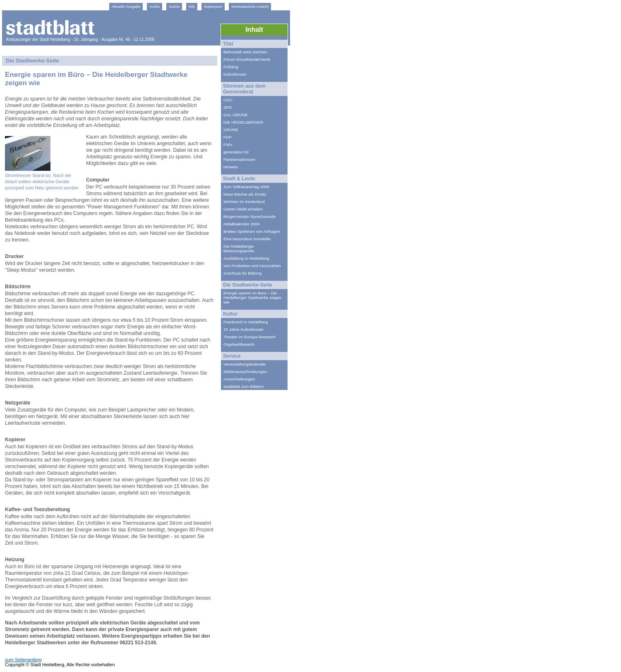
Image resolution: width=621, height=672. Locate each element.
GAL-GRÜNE (236, 115)
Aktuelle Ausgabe (126, 7)
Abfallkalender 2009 (241, 224)
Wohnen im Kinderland (244, 202)
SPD (228, 107)
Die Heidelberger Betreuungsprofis (239, 249)
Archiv (155, 7)
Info (192, 7)
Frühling (231, 67)
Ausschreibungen (239, 379)
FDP (228, 137)
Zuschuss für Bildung (242, 273)
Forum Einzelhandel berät (247, 59)
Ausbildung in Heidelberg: (247, 258)
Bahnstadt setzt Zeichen (245, 52)
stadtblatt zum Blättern (244, 386)
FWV (228, 145)
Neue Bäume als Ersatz (245, 194)
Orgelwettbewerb (239, 344)
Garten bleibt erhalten (243, 209)
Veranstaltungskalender (245, 364)
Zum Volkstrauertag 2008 (246, 187)
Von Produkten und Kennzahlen (252, 266)
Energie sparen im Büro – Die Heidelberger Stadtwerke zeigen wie (253, 298)
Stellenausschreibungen (245, 372)
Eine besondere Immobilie (247, 239)
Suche (174, 7)
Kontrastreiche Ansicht (250, 7)
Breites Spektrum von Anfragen (252, 231)
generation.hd (236, 152)
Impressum (213, 7)
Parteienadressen (239, 159)
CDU (228, 100)
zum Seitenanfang (23, 660)
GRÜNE (231, 130)
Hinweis (231, 167)
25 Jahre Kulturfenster (243, 329)
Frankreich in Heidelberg (246, 322)
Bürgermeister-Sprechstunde (249, 216)
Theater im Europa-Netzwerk (249, 337)
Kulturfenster (235, 74)
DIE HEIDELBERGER (243, 122)
